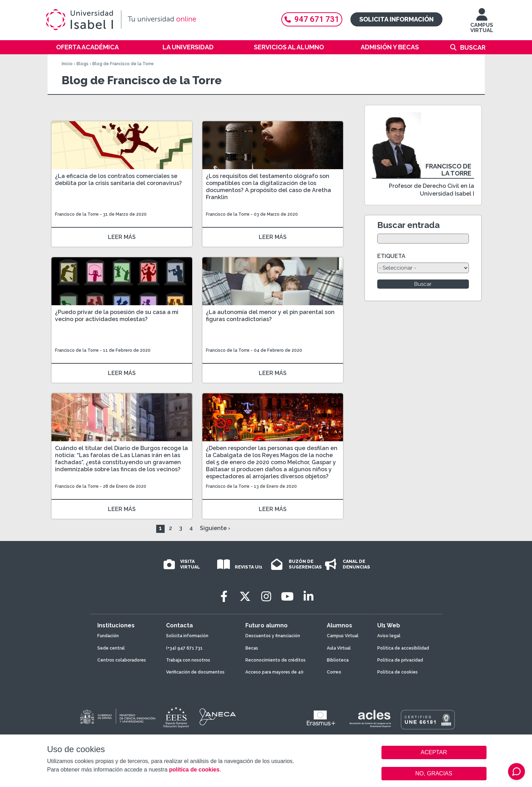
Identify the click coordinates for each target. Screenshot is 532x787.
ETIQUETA (391, 256)
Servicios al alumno (289, 47)
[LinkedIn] (308, 597)
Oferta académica (87, 47)
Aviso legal (389, 636)
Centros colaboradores (122, 660)
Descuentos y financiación (273, 636)
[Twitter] (245, 597)
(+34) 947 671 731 (184, 648)
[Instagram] (266, 597)
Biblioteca (338, 660)
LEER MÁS (122, 237)
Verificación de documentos (195, 672)
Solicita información (396, 19)
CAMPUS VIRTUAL (482, 24)
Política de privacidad (400, 660)
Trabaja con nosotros (188, 660)
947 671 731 (312, 19)
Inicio (67, 64)
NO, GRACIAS (434, 773)
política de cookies (194, 770)
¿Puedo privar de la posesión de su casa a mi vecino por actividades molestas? (117, 316)
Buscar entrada (408, 225)
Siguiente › (215, 528)
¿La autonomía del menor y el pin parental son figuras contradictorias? (270, 316)
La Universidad (188, 47)
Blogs (82, 64)
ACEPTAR (434, 752)
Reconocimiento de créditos (276, 660)
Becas (252, 648)
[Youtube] (287, 597)
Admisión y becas (390, 47)
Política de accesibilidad (403, 648)
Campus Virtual (343, 636)
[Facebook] (224, 597)
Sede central (111, 648)
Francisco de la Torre (77, 214)
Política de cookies (398, 672)
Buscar (473, 47)
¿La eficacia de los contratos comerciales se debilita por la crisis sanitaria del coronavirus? (118, 180)
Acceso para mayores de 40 (274, 672)
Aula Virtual (339, 648)
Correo (334, 672)
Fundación (108, 636)
